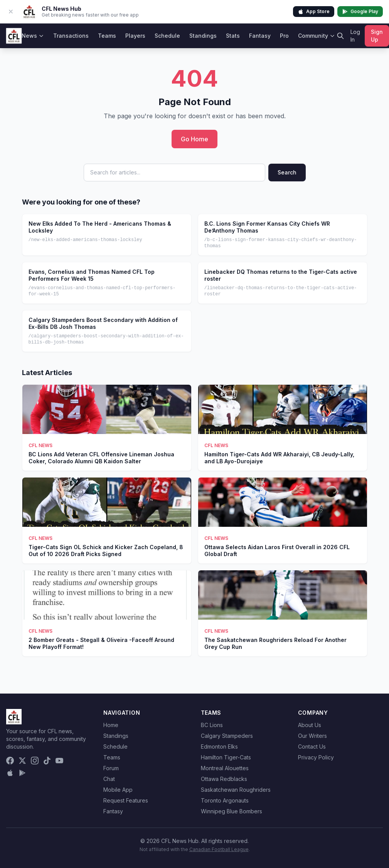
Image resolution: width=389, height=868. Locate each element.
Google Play (360, 12)
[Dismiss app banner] (11, 12)
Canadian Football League (219, 849)
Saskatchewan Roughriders (236, 790)
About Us (310, 725)
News (33, 36)
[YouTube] (59, 761)
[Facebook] (10, 761)
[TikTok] (47, 761)
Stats (233, 36)
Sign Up (377, 36)
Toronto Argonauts (225, 800)
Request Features (126, 800)
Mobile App (118, 790)
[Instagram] (35, 761)
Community (317, 36)
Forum (111, 768)
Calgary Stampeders (227, 736)
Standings (203, 36)
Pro (284, 36)
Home (111, 725)
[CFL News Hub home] (14, 36)
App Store (314, 12)
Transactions (71, 36)
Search (287, 172)
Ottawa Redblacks (224, 779)
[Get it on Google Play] (22, 773)
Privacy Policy (316, 757)
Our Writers (312, 736)
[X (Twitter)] (22, 761)
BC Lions (212, 725)
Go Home (194, 139)
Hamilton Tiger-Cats (226, 757)
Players (135, 36)
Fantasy (260, 36)
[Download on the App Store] (10, 773)
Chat (109, 779)
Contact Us (312, 747)
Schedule (167, 36)
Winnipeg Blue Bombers (232, 811)
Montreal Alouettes (225, 768)
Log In (355, 36)
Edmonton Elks (219, 747)
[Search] (340, 36)
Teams (107, 36)
